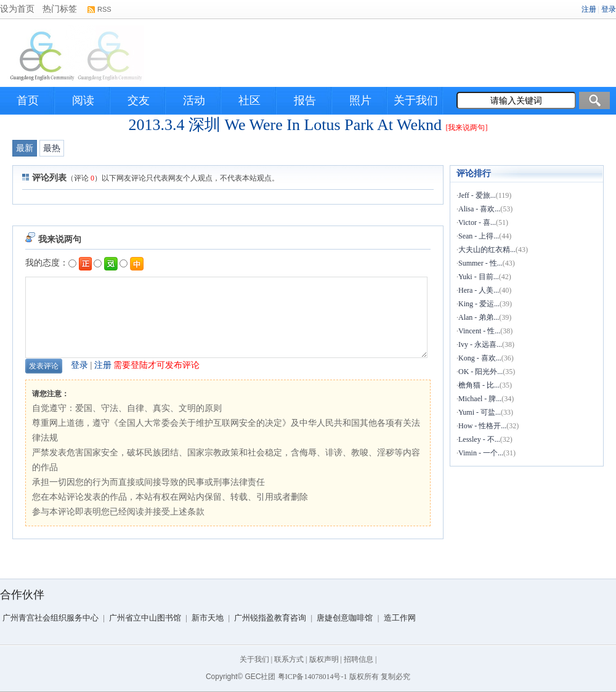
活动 (194, 100)
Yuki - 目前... (479, 277)
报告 (305, 100)
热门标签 (60, 9)
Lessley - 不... (479, 439)
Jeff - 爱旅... (477, 195)
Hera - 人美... (479, 290)
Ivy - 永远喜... (480, 344)
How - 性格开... (482, 426)
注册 (103, 365)
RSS (104, 9)
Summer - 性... (480, 263)
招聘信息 (359, 659)
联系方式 (289, 659)
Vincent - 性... (479, 331)
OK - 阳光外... (480, 372)
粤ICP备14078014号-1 (313, 677)
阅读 (83, 100)
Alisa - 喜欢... (479, 209)
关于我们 (416, 100)
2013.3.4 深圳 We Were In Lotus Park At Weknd (285, 125)
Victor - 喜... (477, 222)
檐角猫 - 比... (479, 385)
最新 (25, 148)
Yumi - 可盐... (480, 412)
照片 (360, 100)
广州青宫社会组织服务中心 (51, 618)
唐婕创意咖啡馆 (345, 618)
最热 (52, 148)
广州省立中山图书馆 (145, 618)
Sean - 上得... (479, 236)
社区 (249, 100)
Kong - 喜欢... (480, 358)
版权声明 (324, 659)
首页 (28, 100)
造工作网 (400, 618)
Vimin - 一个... (481, 453)
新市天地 (208, 618)
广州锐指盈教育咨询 (270, 618)
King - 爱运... (479, 304)
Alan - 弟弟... (479, 317)
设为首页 (17, 9)
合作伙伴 (22, 595)
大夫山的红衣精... (487, 250)
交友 (139, 100)
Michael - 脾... (480, 399)
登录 (79, 365)
